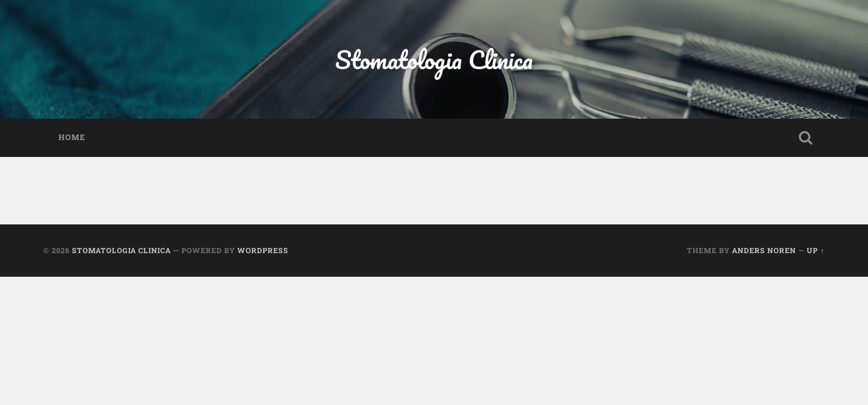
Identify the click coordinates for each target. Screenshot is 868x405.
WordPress (263, 250)
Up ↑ (815, 250)
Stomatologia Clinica (434, 59)
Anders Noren (764, 250)
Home (72, 137)
